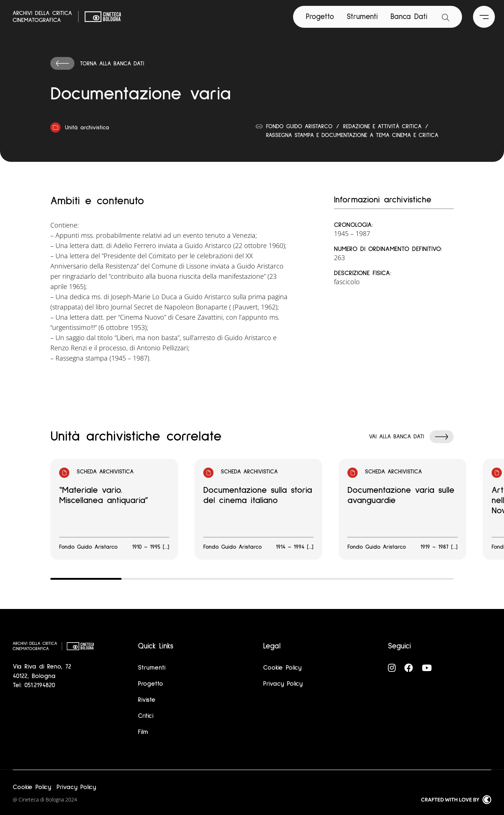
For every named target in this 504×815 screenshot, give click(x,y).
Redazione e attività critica (382, 126)
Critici (146, 716)
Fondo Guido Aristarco (299, 126)
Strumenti (362, 17)
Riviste (147, 700)
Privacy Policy (283, 684)
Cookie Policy (282, 668)
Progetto (320, 17)
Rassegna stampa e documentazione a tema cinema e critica (352, 135)
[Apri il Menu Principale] (484, 17)
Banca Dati (409, 17)
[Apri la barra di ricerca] (446, 17)
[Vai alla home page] (67, 17)
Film (143, 732)
